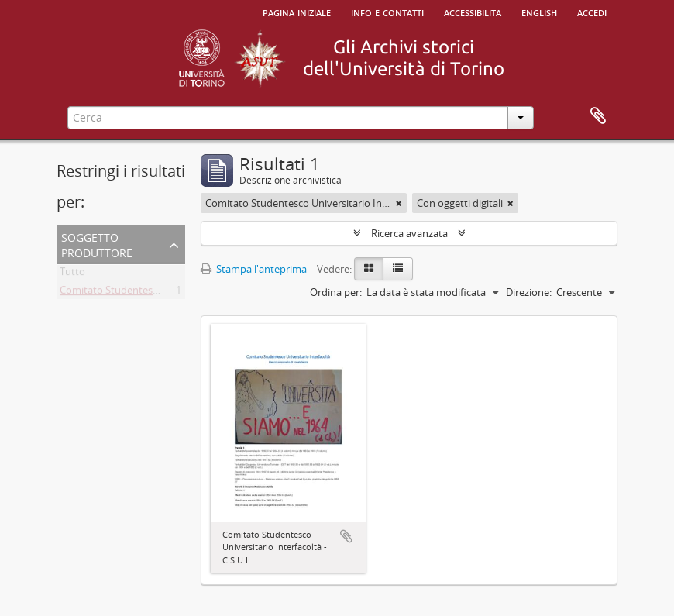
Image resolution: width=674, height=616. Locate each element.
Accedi (592, 12)
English (539, 12)
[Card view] (369, 269)
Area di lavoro (598, 116)
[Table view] (398, 269)
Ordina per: (336, 292)
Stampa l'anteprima (254, 269)
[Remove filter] (399, 203)
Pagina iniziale (297, 12)
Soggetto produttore (97, 244)
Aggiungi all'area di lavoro (346, 536)
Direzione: (529, 292)
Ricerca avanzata (409, 233)
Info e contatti (387, 12)
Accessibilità (473, 12)
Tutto (72, 274)
